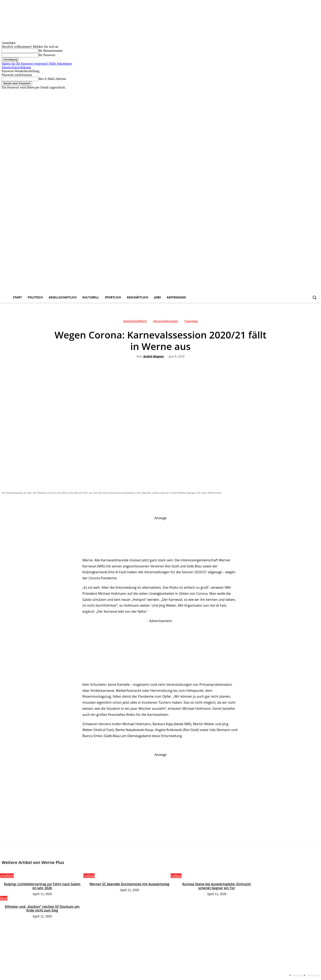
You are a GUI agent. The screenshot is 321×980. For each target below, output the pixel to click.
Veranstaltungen (166, 322)
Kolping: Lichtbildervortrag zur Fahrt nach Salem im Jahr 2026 (42, 886)
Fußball (89, 876)
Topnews (191, 322)
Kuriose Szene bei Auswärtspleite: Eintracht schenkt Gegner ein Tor (217, 886)
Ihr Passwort (47, 55)
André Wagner (154, 357)
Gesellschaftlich (135, 322)
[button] (314, 297)
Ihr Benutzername (51, 51)
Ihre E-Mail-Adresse (52, 79)
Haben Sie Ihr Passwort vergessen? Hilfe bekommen (37, 64)
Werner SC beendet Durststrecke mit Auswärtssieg (129, 884)
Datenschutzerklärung (16, 67)
